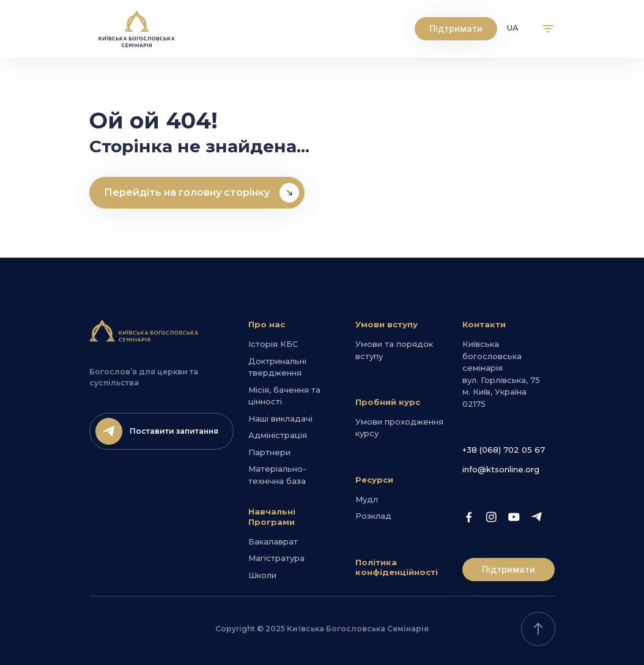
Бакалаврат (273, 541)
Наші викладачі (280, 418)
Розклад (373, 516)
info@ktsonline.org (501, 469)
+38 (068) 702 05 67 (504, 450)
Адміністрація (278, 435)
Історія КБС (273, 344)
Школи (262, 575)
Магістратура (276, 558)
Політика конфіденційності (397, 567)
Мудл (367, 499)
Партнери (269, 452)
